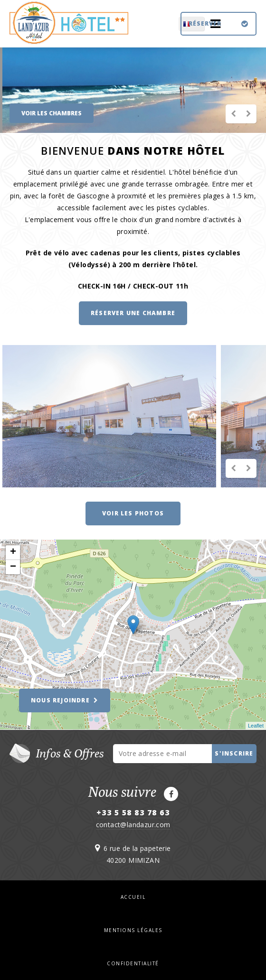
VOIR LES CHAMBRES (52, 113)
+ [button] (13, 552)
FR (141, 24)
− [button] (13, 567)
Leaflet (256, 726)
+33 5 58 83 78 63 (133, 812)
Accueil (133, 897)
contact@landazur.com (133, 825)
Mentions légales (133, 930)
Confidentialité (133, 963)
